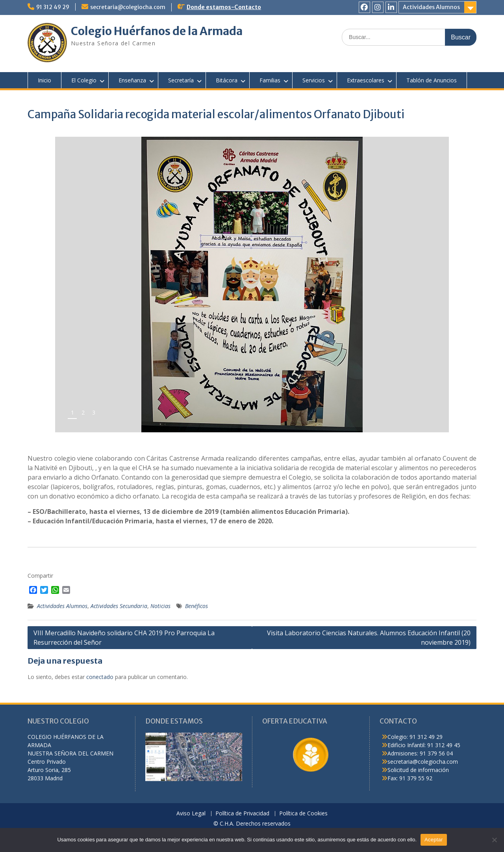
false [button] (417, 416)
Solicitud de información (418, 770)
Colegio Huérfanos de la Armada (157, 31)
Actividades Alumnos (431, 7)
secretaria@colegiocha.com (128, 7)
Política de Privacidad (242, 814)
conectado (100, 677)
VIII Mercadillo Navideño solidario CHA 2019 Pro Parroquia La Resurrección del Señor (124, 638)
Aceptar (434, 840)
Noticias (160, 606)
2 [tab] (83, 412)
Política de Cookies (303, 814)
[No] (494, 840)
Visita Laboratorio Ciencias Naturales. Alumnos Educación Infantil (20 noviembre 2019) (369, 638)
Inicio (44, 80)
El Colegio (84, 80)
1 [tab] (72, 412)
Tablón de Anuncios (432, 80)
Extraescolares (366, 80)
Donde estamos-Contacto (224, 7)
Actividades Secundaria (119, 606)
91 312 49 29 (53, 7)
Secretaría (181, 80)
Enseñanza (132, 80)
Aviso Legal (191, 814)
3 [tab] (94, 412)
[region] (252, 285)
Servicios (314, 80)
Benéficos (196, 606)
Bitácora (227, 80)
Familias (270, 80)
